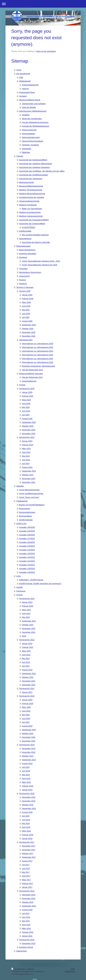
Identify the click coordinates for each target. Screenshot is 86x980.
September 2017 (29, 857)
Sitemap (30, 969)
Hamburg (23, 284)
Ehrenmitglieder (29, 134)
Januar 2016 (27, 936)
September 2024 (29, 471)
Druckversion (19, 969)
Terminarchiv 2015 (27, 940)
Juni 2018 (26, 820)
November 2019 (29, 752)
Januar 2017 (27, 887)
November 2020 (29, 737)
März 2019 (26, 782)
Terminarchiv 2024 (27, 437)
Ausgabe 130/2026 (27, 527)
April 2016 (26, 925)
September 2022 (29, 673)
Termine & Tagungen (25, 287)
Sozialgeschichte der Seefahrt (32, 197)
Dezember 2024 (29, 482)
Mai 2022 (26, 659)
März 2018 (26, 831)
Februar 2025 (28, 396)
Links (19, 576)
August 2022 (27, 670)
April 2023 (26, 614)
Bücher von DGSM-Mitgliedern (32, 505)
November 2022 (29, 681)
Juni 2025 (26, 411)
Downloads (27, 149)
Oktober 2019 (28, 756)
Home (19, 70)
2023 (24, 636)
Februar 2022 (28, 647)
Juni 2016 (26, 917)
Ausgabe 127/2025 (27, 539)
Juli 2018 (26, 816)
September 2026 (29, 325)
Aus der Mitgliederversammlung (35, 122)
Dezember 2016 (29, 895)
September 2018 (29, 808)
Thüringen (23, 269)
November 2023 (29, 629)
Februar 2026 (28, 299)
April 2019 (26, 778)
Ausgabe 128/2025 (27, 535)
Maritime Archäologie (28, 205)
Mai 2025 (26, 407)
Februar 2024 (28, 445)
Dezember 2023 (29, 632)
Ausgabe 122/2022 (27, 557)
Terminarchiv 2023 (27, 599)
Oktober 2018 (28, 805)
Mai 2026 (26, 310)
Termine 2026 (25, 291)
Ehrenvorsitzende (29, 130)
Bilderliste (26, 152)
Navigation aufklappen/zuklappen (43, 4)
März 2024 (26, 449)
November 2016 (29, 898)
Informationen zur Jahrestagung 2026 (38, 344)
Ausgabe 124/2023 (27, 550)
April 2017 (26, 876)
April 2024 (26, 452)
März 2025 (26, 400)
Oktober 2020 (28, 733)
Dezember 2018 (29, 797)
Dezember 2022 (29, 685)
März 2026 (26, 302)
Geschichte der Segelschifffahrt (32, 224)
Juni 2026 (26, 314)
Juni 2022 (26, 662)
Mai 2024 (26, 456)
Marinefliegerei (25, 239)
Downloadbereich (29, 381)
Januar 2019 (27, 790)
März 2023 (26, 610)
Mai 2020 (26, 715)
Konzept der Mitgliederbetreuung (36, 126)
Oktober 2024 (28, 475)
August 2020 (27, 726)
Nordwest (23, 257)
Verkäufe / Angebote (30, 145)
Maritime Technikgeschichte (31, 190)
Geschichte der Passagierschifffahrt (34, 220)
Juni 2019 (26, 771)
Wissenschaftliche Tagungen (31, 374)
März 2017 (26, 880)
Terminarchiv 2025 (27, 389)
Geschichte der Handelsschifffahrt (33, 160)
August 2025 (27, 419)
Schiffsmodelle (25, 231)
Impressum (21, 591)
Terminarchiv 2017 (27, 842)
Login (73, 969)
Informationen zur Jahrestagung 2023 (38, 355)
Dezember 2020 (29, 741)
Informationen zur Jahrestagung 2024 (38, 351)
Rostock (22, 280)
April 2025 (26, 404)
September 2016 (29, 906)
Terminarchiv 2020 (27, 696)
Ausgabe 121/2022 (27, 561)
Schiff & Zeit (21, 524)
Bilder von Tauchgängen (32, 209)
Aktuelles (26, 115)
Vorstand (23, 96)
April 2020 (26, 711)
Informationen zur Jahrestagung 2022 (38, 359)
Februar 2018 (28, 835)
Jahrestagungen (26, 340)
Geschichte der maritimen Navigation (34, 167)
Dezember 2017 (29, 846)
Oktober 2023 (28, 625)
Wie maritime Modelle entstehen (35, 235)
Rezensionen (25, 509)
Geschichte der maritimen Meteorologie (35, 164)
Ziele (21, 77)
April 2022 (26, 655)
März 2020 (26, 707)
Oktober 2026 (28, 329)
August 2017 (27, 861)
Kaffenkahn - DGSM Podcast (31, 580)
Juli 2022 (26, 666)
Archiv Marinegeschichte (29, 490)
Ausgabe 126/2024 (27, 542)
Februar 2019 (28, 786)
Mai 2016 (26, 921)
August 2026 (27, 321)
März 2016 (26, 928)
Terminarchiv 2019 (27, 745)
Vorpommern (24, 276)
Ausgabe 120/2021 (27, 565)
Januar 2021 (27, 692)
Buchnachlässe (25, 516)
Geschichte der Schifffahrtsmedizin (34, 175)
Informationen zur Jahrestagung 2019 (38, 362)
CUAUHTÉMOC (29, 227)
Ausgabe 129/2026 (27, 531)
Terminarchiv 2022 (27, 640)
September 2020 (29, 730)
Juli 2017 (26, 865)
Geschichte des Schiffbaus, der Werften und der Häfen (42, 171)
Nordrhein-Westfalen (28, 254)
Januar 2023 (27, 602)
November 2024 (29, 479)
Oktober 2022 (28, 677)
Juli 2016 (26, 913)
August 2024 (27, 467)
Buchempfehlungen (27, 512)
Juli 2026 (26, 317)
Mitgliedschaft (25, 81)
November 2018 (29, 801)
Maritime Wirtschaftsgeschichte (32, 194)
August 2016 (27, 910)
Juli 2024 (26, 464)
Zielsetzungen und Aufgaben (34, 104)
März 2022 (26, 651)
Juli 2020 (26, 722)
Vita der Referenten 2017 (32, 377)
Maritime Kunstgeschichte (30, 212)
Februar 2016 (28, 932)
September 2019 (29, 760)
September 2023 (29, 621)
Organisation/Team (27, 92)
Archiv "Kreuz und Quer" (29, 497)
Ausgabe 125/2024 (27, 546)
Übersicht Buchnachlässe (33, 141)
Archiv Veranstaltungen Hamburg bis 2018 (40, 265)
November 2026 (29, 332)
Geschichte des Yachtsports (31, 179)
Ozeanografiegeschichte (29, 201)
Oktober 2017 (28, 853)
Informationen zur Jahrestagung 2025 (38, 347)
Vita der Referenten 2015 (32, 370)
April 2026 (26, 306)
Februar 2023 (28, 606)
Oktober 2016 (28, 902)
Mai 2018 (26, 823)
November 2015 (29, 943)
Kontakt (20, 587)
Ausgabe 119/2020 (27, 569)
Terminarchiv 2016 (27, 891)
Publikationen (22, 501)
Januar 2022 (27, 644)
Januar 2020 (27, 700)
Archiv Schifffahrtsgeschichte (31, 494)
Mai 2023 (26, 617)
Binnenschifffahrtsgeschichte (31, 186)
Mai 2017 (26, 872)
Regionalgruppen (23, 246)
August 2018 (27, 812)
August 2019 (27, 763)
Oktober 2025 (28, 426)
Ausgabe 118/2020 (27, 572)
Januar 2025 (27, 392)
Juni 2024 (26, 460)
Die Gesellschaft (23, 74)
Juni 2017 (26, 868)
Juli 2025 (26, 415)
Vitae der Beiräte (29, 107)
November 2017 (29, 850)
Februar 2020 (28, 703)
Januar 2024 (27, 441)
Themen (20, 156)
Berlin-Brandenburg (27, 250)
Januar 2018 (27, 838)
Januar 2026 (27, 295)
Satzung (25, 89)
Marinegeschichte (26, 182)
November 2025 (29, 430)
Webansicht (70, 971)
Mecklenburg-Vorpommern (30, 272)
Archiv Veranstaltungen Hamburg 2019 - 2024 (41, 261)
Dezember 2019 (29, 748)
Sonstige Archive (26, 947)
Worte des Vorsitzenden (32, 119)
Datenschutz (22, 951)
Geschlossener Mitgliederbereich (33, 111)
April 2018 (26, 827)
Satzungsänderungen (31, 137)
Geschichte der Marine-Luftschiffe (36, 242)
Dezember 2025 (29, 434)
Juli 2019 (26, 767)
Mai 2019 (26, 775)
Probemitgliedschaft (30, 85)
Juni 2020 (26, 718)
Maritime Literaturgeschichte (31, 216)
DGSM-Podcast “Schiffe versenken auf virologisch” (40, 584)
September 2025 (29, 422)
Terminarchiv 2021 (27, 688)
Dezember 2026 (29, 336)
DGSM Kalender (26, 520)
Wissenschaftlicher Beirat (30, 100)
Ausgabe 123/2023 (27, 554)
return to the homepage (46, 51)
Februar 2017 (28, 883)
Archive (22, 385)
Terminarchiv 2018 (27, 793)
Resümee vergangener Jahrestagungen (39, 366)
